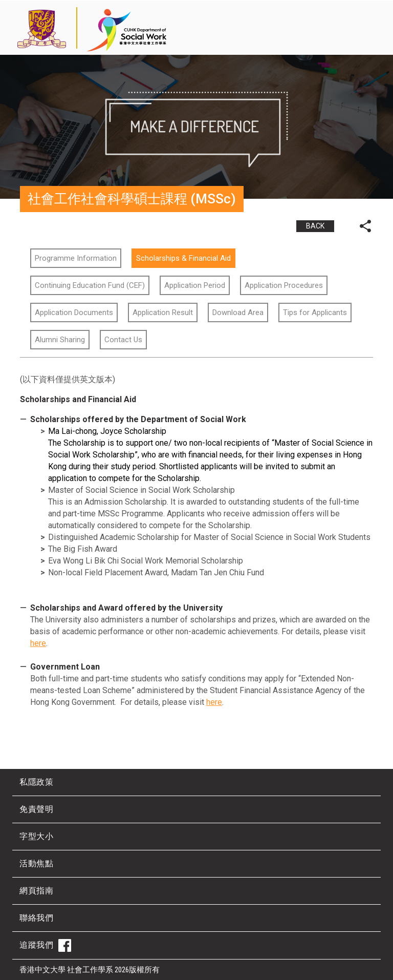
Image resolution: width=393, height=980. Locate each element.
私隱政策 (36, 782)
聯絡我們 (36, 918)
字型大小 (36, 836)
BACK (315, 226)
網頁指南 (36, 891)
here (38, 643)
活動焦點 (36, 863)
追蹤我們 (45, 945)
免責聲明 (36, 809)
